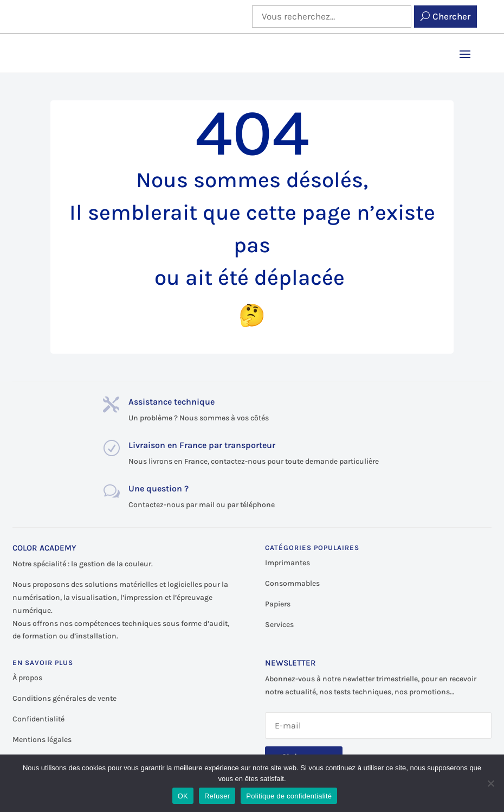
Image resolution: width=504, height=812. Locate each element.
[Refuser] (490, 783)
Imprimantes (287, 563)
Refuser (217, 796)
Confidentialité (38, 719)
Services (279, 625)
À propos (27, 678)
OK (183, 796)
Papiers (278, 604)
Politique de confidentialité (289, 796)
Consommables (292, 583)
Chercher (451, 16)
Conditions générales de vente (64, 698)
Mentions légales (42, 740)
